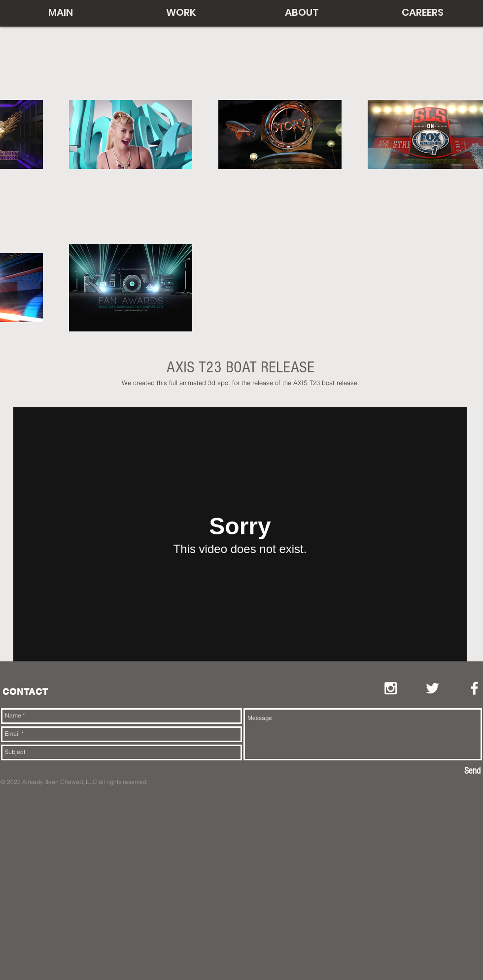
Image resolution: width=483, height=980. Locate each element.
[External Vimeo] (240, 534)
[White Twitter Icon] (432, 688)
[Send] (472, 772)
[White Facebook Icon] (474, 688)
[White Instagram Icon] (391, 688)
